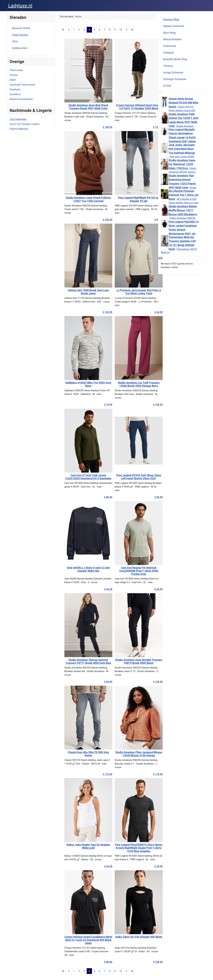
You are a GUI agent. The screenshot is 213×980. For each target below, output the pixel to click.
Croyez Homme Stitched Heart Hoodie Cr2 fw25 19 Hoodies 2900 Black (132, 107)
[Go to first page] (63, 30)
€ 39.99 (152, 866)
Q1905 (167, 86)
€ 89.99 (101, 497)
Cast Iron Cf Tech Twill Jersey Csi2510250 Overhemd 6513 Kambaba (81, 477)
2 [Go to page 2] (79, 30)
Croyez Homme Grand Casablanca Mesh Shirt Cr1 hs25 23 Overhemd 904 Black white (81, 940)
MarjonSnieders (173, 39)
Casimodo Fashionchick (22, 85)
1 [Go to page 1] (74, 30)
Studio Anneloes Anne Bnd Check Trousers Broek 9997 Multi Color (81, 107)
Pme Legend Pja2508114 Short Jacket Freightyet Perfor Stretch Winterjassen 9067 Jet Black (184, 230)
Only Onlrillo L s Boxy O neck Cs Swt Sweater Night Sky (81, 569)
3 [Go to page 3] (84, 30)
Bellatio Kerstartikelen (21, 99)
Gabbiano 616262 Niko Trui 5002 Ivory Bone (81, 384)
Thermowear (16, 70)
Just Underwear (18, 119)
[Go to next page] (126, 30)
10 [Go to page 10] (121, 30)
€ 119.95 (101, 774)
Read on (165, 252)
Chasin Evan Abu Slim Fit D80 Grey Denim (81, 754)
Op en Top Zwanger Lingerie (25, 124)
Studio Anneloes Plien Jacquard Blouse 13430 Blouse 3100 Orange (132, 754)
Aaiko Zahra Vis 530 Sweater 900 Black (132, 937)
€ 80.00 (101, 962)
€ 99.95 (101, 682)
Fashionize (170, 46)
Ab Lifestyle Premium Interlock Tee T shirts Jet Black (184, 195)
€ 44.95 (101, 866)
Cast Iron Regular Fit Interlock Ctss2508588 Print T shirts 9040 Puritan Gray (132, 571)
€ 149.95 (101, 127)
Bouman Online (21, 28)
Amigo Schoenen (173, 73)
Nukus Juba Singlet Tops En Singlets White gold (81, 846)
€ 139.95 (101, 312)
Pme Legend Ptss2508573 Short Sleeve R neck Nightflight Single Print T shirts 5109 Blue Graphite (132, 848)
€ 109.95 (151, 962)
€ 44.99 (152, 312)
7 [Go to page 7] (105, 30)
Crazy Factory (20, 35)
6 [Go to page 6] (100, 30)
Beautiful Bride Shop (175, 59)
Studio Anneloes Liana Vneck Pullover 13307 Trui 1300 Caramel (81, 199)
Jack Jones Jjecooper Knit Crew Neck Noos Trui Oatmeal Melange (182, 149)
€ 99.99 (152, 220)
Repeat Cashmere (174, 26)
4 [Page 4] (89, 30)
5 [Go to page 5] (94, 30)
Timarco (168, 66)
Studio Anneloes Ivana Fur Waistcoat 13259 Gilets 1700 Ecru (182, 164)
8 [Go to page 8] (110, 30)
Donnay (14, 75)
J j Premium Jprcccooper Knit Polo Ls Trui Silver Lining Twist (132, 292)
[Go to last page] (132, 30)
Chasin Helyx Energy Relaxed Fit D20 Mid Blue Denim (184, 103)
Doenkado (15, 89)
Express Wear (171, 19)
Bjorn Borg (169, 33)
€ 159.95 (101, 220)
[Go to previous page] (69, 30)
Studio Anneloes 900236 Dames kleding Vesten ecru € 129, (183, 172)
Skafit (13, 80)
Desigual (168, 53)
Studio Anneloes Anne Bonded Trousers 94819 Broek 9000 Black (132, 661)
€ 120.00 (151, 127)
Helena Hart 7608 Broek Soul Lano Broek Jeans (81, 292)
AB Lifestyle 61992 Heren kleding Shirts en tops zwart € (184, 203)
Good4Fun (15, 94)
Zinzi (15, 41)
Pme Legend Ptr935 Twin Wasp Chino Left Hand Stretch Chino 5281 (132, 477)
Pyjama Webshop (19, 129)
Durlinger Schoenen (175, 79)
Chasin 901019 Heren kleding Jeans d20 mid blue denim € (182, 110)
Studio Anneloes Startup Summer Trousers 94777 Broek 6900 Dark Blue (81, 661)
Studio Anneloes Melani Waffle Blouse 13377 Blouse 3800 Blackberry (183, 210)
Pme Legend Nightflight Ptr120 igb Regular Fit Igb (132, 199)
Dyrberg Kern (20, 48)
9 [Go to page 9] (115, 30)
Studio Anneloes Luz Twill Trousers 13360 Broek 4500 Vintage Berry (132, 384)
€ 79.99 (101, 405)
